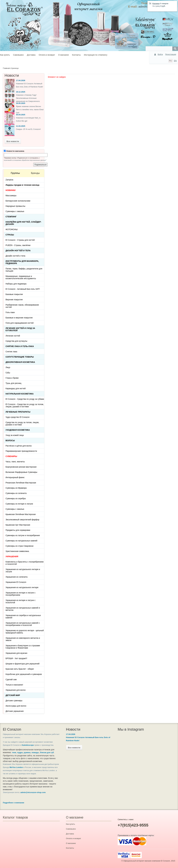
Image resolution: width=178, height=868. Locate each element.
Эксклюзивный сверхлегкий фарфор (22, 520)
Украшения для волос (16, 690)
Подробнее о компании (13, 803)
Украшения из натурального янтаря (22, 587)
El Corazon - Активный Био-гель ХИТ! (23, 289)
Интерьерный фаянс (15, 477)
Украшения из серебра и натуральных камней (23, 616)
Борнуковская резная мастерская (21, 467)
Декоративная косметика (20, 362)
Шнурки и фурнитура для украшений (22, 664)
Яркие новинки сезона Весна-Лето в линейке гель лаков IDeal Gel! (30, 110)
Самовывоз (18, 55)
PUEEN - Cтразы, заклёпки (18, 245)
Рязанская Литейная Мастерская (21, 483)
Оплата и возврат (47, 55)
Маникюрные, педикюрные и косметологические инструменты (21, 277)
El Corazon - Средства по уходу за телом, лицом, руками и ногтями (25, 405)
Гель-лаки (10, 312)
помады (35, 752)
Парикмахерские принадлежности (21, 451)
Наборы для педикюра (16, 284)
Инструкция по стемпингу (96, 55)
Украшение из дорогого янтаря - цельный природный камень (25, 632)
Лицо (8, 367)
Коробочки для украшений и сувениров (24, 674)
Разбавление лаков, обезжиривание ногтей (22, 306)
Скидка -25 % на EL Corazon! (28, 129)
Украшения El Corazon (16, 582)
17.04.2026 (21, 80)
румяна (27, 752)
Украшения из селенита (17, 577)
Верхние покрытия (14, 300)
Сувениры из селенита (16, 493)
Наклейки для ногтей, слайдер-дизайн (23, 223)
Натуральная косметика (20, 394)
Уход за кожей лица (15, 435)
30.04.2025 (21, 115)
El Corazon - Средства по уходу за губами (25, 399)
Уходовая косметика (18, 430)
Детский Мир (13, 695)
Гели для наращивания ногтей (20, 323)
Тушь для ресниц (13, 383)
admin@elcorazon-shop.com (33, 792)
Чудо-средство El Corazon (18, 417)
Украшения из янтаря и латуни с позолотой (20, 601)
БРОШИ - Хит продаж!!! (16, 658)
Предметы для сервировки (18, 530)
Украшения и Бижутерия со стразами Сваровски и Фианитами (23, 647)
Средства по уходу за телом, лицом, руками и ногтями (22, 424)
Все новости (13, 141)
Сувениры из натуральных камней (21, 541)
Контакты (76, 55)
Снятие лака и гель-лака (20, 346)
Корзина (156, 4)
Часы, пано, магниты (15, 462)
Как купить (5, 55)
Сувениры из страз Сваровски (19, 546)
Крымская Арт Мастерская (18, 525)
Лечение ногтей (13, 336)
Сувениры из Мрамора (16, 488)
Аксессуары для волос (16, 706)
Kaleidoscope (28, 745)
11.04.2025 (21, 126)
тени (14, 752)
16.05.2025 (21, 103)
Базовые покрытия (14, 294)
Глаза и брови (12, 378)
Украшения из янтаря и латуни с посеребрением (20, 594)
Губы (8, 373)
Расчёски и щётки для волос (19, 446)
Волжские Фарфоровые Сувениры (21, 472)
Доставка (31, 55)
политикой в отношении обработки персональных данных (25, 160)
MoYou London (16, 767)
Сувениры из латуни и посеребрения (23, 535)
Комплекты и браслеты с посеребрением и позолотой (25, 563)
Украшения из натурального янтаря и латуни (23, 570)
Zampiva (9, 180)
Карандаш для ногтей (16, 388)
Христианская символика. (18, 551)
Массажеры (11, 196)
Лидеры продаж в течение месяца (22, 185)
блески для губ (47, 752)
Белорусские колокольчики (18, 201)
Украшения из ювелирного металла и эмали (23, 639)
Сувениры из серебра (16, 498)
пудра (20, 752)
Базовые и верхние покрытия (19, 318)
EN (175, 61)
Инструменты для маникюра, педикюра (22, 262)
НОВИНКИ (11, 190)
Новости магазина (14, 151)
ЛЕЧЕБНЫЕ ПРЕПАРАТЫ (18, 412)
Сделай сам (11, 679)
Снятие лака (11, 352)
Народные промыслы (15, 206)
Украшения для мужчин (16, 653)
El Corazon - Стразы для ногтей (20, 240)
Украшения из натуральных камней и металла (23, 609)
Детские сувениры (14, 701)
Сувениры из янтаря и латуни (19, 504)
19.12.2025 (21, 92)
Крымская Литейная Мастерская (21, 514)
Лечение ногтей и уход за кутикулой (20, 329)
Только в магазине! (14, 685)
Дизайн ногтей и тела (18, 251)
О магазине (63, 55)
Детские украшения (15, 711)
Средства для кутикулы (16, 341)
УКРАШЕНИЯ (12, 556)
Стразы (10, 235)
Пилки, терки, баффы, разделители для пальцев (24, 270)
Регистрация (171, 54)
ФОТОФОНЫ (12, 229)
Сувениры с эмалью (15, 211)
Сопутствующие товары (20, 357)
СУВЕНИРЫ (11, 456)
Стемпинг (11, 217)
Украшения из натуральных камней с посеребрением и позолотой (23, 624)
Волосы (10, 440)
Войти (160, 54)
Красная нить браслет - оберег (20, 669)
